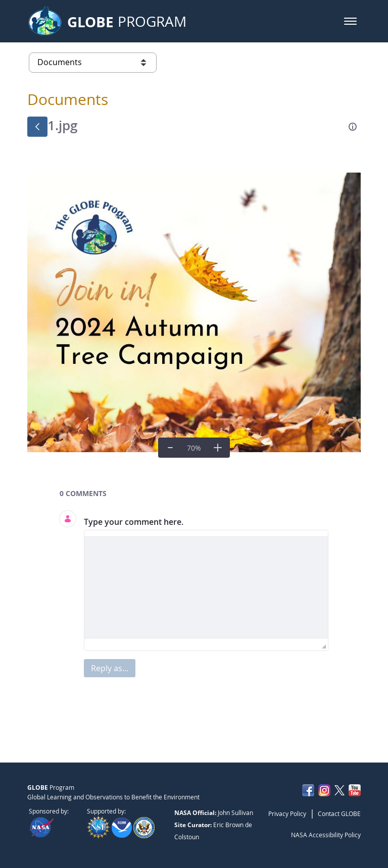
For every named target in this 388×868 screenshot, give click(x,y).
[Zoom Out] (170, 448)
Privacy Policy (287, 813)
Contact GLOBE (339, 813)
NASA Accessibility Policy (326, 835)
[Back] (37, 127)
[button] (350, 21)
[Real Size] (194, 448)
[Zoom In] (218, 448)
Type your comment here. (134, 522)
